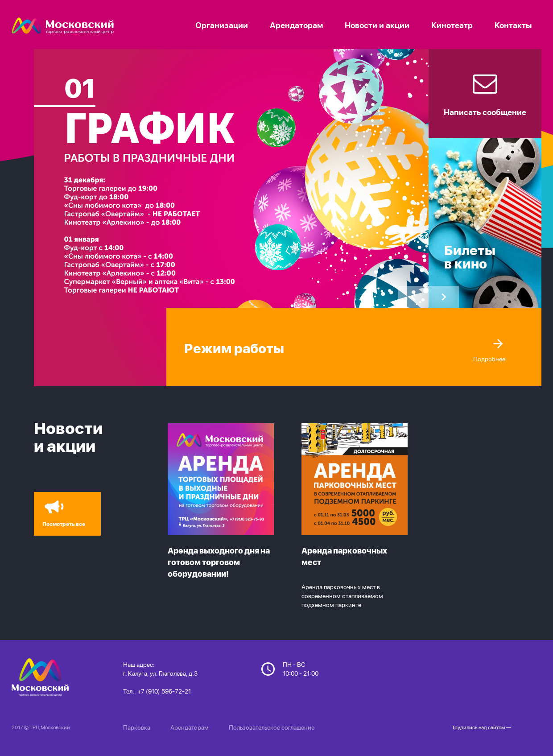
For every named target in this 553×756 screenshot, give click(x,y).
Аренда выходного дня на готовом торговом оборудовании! (219, 562)
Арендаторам (190, 727)
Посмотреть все (62, 511)
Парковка (137, 727)
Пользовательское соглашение (272, 727)
